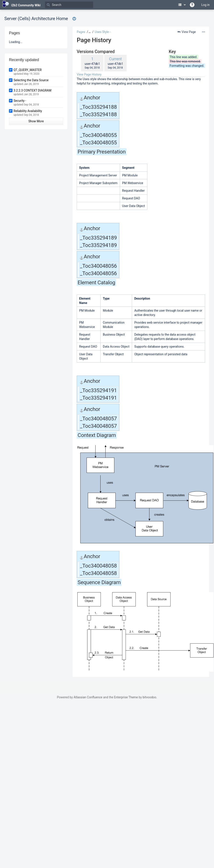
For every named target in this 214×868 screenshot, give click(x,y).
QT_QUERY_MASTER (28, 70)
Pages (81, 32)
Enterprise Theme (126, 697)
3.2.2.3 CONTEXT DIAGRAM (32, 90)
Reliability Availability (28, 111)
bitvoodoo (149, 697)
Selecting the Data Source (31, 80)
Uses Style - (103, 32)
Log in (205, 5)
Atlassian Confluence (88, 697)
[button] (89, 32)
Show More (36, 121)
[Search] (69, 5)
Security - (20, 101)
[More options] (204, 32)
